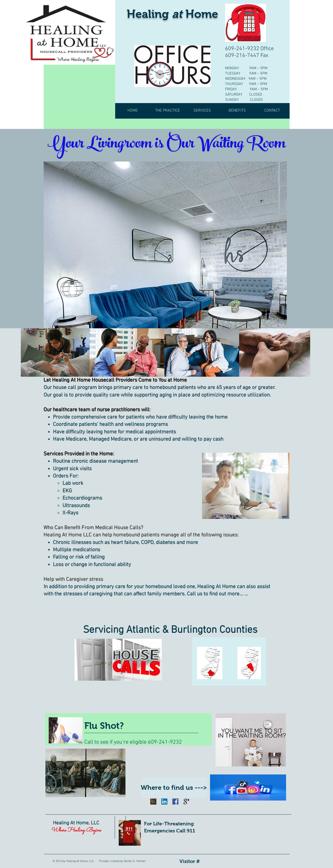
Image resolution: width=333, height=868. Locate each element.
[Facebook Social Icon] (175, 802)
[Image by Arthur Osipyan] (153, 802)
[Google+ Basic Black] (186, 802)
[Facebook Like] (170, 810)
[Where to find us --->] (174, 787)
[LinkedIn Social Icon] (164, 802)
